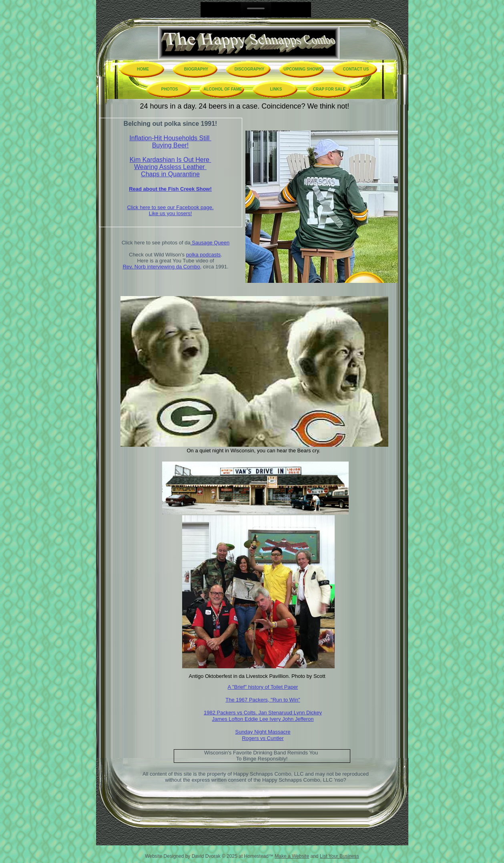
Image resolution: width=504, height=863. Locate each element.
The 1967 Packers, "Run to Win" (263, 700)
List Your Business (339, 856)
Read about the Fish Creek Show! (170, 189)
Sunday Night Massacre (263, 732)
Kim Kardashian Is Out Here (171, 160)
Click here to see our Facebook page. (170, 207)
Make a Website (292, 856)
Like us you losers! (171, 213)
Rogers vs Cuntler (263, 738)
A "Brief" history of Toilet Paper (263, 687)
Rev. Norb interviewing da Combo (161, 267)
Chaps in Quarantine (170, 174)
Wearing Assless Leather (170, 167)
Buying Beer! (171, 145)
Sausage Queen (210, 243)
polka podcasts (204, 255)
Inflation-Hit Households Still (170, 138)
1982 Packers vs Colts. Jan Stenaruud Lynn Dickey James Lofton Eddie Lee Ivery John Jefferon (263, 716)
